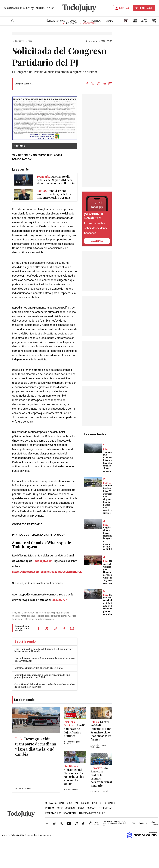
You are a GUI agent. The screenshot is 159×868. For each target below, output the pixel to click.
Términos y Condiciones (94, 823)
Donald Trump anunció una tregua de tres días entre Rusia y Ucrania (45, 660)
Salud (60, 808)
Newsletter (89, 23)
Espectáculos (53, 813)
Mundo (109, 21)
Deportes (96, 803)
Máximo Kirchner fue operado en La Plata (39, 668)
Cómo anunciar (154, 823)
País (84, 21)
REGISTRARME (146, 8)
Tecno (81, 808)
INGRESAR (124, 8)
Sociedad (71, 808)
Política (96, 21)
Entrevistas (106, 808)
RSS (134, 823)
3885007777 (59, 600)
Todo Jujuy (18, 41)
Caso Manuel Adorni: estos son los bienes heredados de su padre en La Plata (45, 686)
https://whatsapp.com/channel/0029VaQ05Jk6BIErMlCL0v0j (49, 572)
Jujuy (73, 21)
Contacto (143, 823)
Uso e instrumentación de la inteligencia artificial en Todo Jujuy (115, 823)
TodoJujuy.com (43, 561)
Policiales (72, 23)
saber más (97, 241)
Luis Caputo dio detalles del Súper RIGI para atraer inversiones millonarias (44, 650)
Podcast (92, 808)
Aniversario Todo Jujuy (92, 813)
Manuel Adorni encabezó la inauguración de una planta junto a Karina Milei (42, 676)
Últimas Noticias (56, 21)
